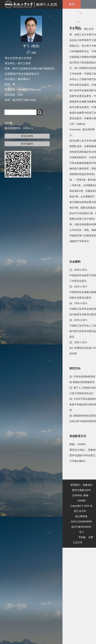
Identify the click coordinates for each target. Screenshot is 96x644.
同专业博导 (27, 136)
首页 (72, 4)
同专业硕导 (27, 144)
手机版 (82, 537)
